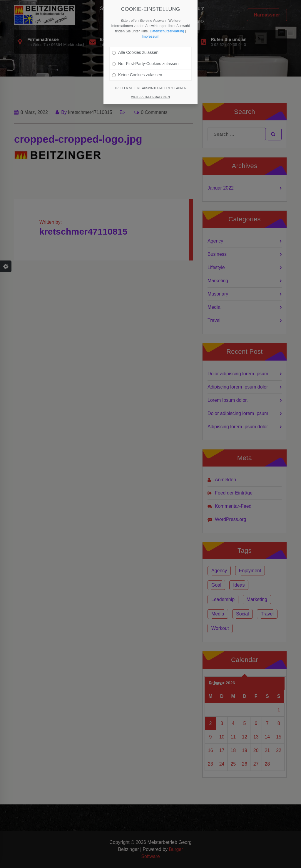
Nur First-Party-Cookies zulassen (145, 64)
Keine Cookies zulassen (137, 75)
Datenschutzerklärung (167, 31)
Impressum (150, 36)
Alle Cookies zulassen (135, 52)
